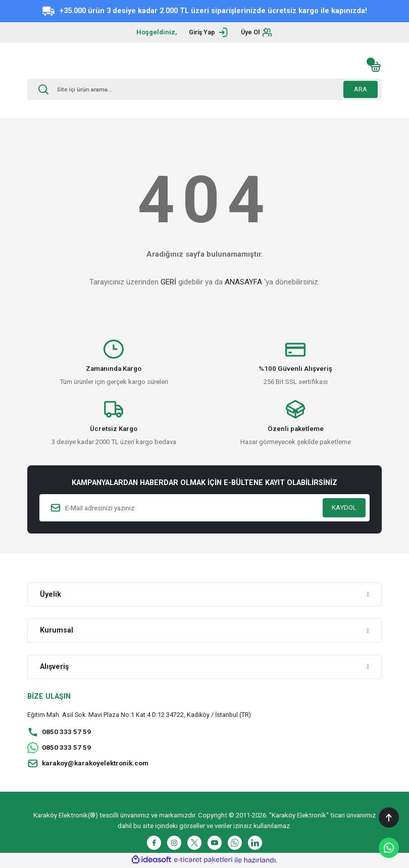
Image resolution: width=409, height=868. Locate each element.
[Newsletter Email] (205, 508)
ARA (361, 89)
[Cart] (376, 67)
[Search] (205, 89)
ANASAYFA (243, 282)
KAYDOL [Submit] (344, 508)
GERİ (168, 282)
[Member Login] (207, 32)
